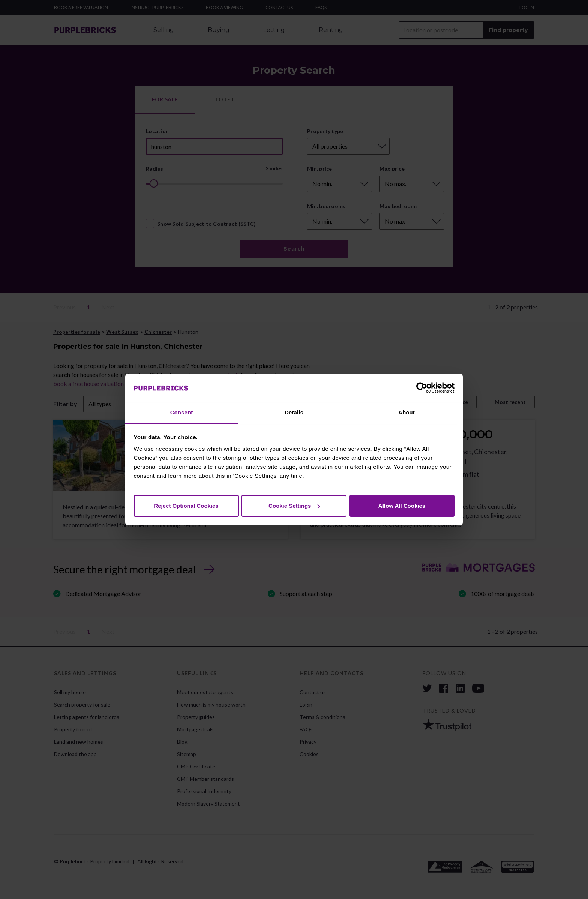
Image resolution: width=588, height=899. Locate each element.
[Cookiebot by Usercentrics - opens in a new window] (422, 388)
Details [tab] (294, 412)
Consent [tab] (182, 412)
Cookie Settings (294, 506)
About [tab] (406, 412)
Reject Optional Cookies (186, 506)
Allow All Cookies (402, 506)
